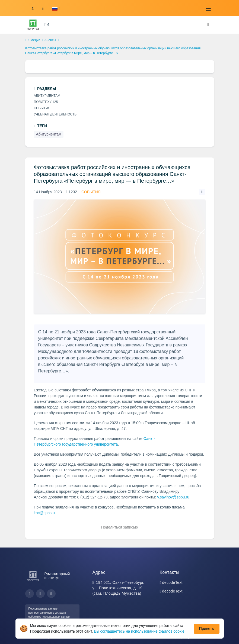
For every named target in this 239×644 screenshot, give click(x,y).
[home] (26, 40)
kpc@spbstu (44, 513)
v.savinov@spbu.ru (173, 497)
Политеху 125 (46, 102)
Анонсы (50, 40)
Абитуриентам (47, 96)
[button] (56, 9)
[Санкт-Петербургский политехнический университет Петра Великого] (33, 25)
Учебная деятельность (55, 114)
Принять (207, 629)
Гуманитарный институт (57, 576)
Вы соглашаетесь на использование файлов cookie (139, 631)
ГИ (47, 24)
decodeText (172, 582)
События (91, 192)
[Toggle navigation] (208, 9)
